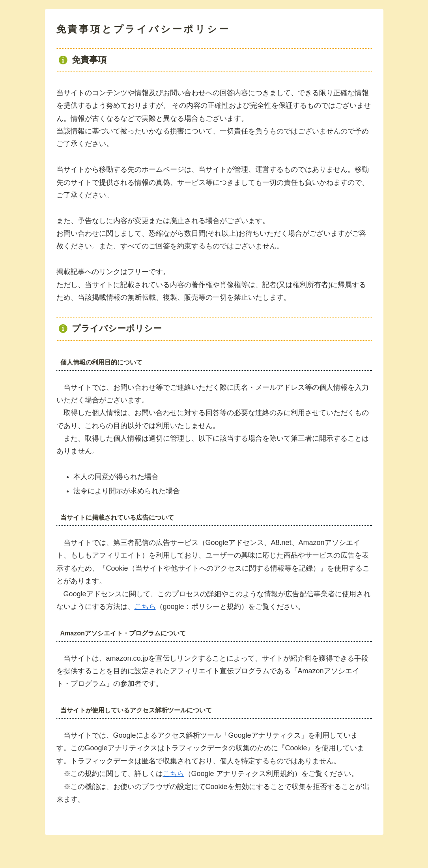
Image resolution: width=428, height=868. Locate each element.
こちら (145, 607)
